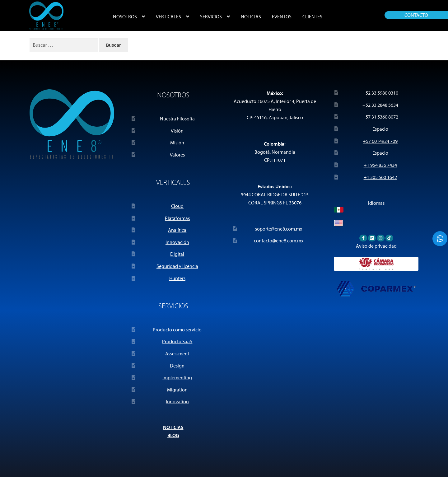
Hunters (177, 278)
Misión (177, 143)
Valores (177, 155)
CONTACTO (416, 15)
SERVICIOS (211, 16)
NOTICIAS (251, 16)
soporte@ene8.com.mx (279, 229)
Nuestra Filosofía (177, 119)
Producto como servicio (177, 330)
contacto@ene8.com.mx (279, 241)
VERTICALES (168, 16)
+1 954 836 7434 (380, 165)
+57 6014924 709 (380, 141)
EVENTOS (282, 16)
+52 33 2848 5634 (380, 105)
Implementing (177, 377)
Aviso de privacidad (376, 246)
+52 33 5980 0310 (380, 93)
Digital (177, 254)
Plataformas (177, 218)
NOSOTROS (125, 16)
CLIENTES (312, 16)
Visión (177, 131)
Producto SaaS (177, 341)
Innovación (177, 242)
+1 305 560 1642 (380, 177)
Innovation (177, 401)
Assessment (177, 353)
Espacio (380, 129)
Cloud (177, 206)
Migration (177, 390)
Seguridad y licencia (177, 266)
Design (177, 366)
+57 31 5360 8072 (380, 117)
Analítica (177, 230)
